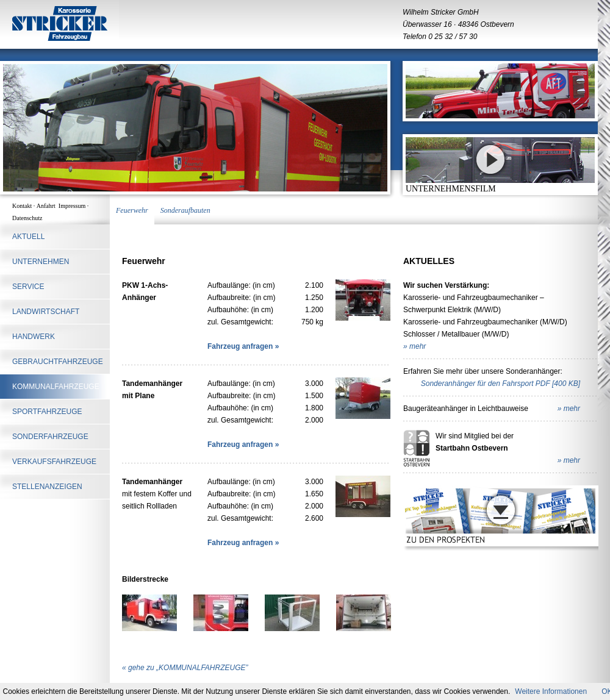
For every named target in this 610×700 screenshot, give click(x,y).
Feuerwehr (132, 210)
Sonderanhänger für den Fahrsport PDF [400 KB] (501, 384)
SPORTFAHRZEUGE (47, 412)
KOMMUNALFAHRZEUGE (56, 387)
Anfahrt (48, 206)
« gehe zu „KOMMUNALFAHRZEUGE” (185, 668)
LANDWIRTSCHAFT (46, 312)
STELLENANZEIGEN (47, 487)
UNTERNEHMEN (41, 262)
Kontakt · (24, 206)
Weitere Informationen (551, 691)
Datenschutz (27, 218)
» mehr (414, 346)
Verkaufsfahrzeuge (54, 462)
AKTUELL (28, 237)
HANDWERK (34, 337)
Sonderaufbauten (185, 210)
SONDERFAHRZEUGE (50, 437)
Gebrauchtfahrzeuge (58, 362)
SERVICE (28, 287)
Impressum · (74, 206)
